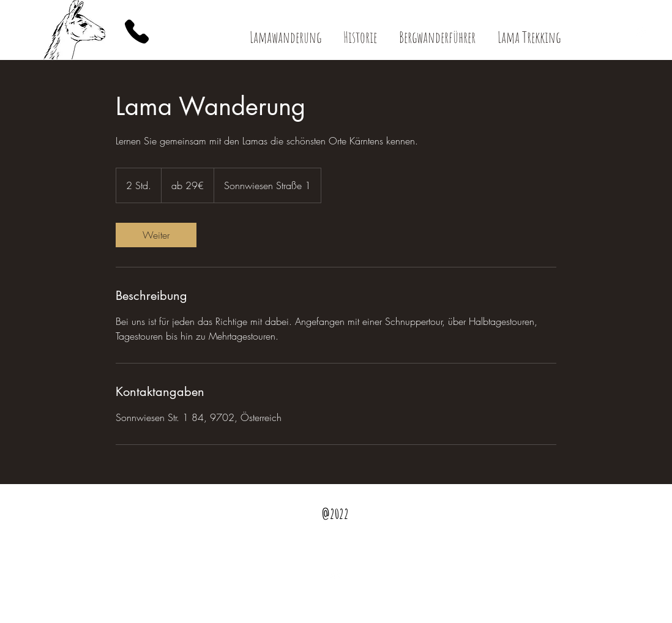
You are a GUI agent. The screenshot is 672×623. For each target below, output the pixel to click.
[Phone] (136, 32)
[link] (156, 235)
